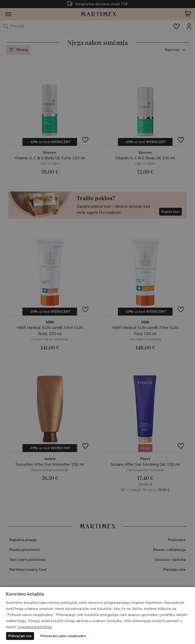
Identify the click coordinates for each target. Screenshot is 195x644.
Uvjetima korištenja (34, 627)
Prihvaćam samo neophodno (63, 636)
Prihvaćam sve (20, 636)
